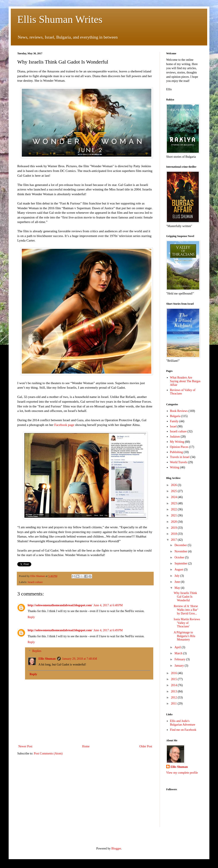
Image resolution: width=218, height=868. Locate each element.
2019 (174, 528)
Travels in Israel (180, 457)
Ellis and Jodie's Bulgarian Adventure (183, 723)
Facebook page (64, 425)
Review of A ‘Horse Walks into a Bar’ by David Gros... (186, 610)
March (179, 653)
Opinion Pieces (179, 447)
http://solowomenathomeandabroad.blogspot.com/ (60, 605)
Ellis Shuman (47, 659)
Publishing (177, 452)
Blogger (116, 849)
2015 (174, 679)
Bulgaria (175, 416)
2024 (174, 497)
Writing (175, 467)
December (181, 545)
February (180, 659)
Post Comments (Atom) (48, 753)
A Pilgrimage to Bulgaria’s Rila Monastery (184, 636)
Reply (31, 617)
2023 (174, 503)
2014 (174, 685)
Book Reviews (179, 411)
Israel (173, 426)
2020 (174, 522)
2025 (174, 491)
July (177, 576)
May (178, 588)
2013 (174, 691)
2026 (174, 485)
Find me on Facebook (183, 730)
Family (174, 421)
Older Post (146, 746)
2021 (174, 515)
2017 (174, 540)
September (181, 563)
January (179, 666)
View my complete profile (182, 773)
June (178, 582)
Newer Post (25, 746)
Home (86, 746)
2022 (174, 509)
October (180, 557)
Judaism (175, 437)
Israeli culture (35, 582)
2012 (174, 697)
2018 (174, 534)
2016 (174, 673)
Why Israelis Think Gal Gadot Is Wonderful (185, 597)
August (179, 570)
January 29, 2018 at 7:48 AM (80, 659)
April (178, 647)
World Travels (179, 462)
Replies (37, 651)
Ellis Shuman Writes (60, 19)
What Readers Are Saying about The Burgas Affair (185, 381)
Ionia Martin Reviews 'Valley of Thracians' (187, 623)
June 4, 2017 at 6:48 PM (108, 605)
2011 (174, 704)
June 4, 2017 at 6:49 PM (108, 630)
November (181, 551)
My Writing (177, 442)
